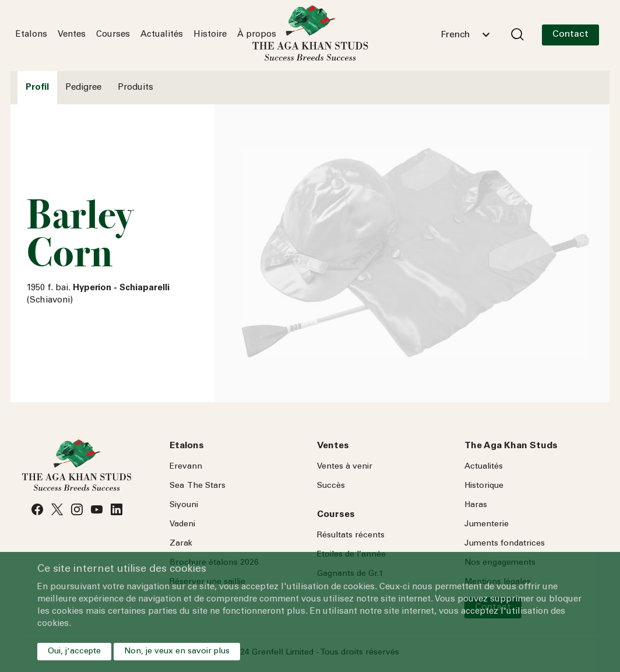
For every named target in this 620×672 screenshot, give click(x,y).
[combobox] (465, 35)
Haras (476, 505)
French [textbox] (455, 35)
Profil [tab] (37, 88)
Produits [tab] (135, 88)
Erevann (186, 467)
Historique (484, 486)
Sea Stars (198, 486)
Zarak (181, 544)
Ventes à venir (345, 467)
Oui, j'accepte (74, 652)
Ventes (72, 35)
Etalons (31, 35)
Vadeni (182, 525)
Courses (113, 35)
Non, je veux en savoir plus (177, 652)
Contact (570, 34)
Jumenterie (487, 525)
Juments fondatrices (505, 544)
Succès (331, 486)
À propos (257, 35)
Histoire (210, 35)
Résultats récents (351, 536)
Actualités (162, 35)
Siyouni (184, 505)
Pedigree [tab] (83, 88)
